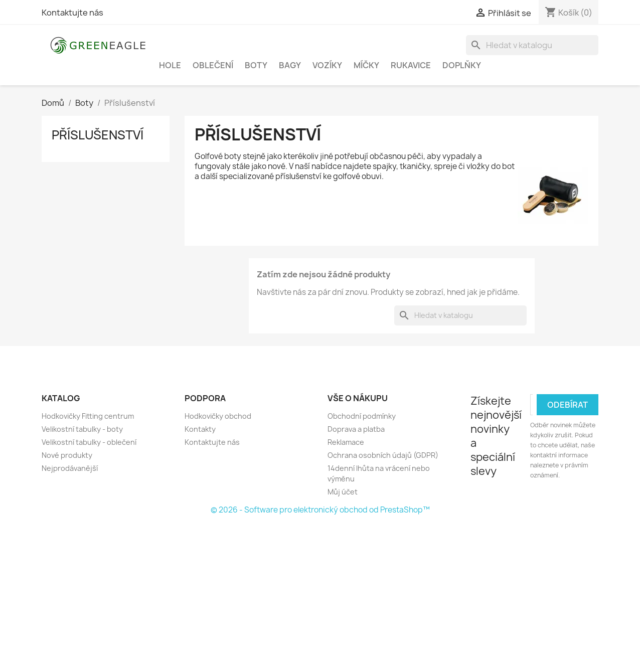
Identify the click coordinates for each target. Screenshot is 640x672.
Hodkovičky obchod (218, 416)
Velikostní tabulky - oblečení (89, 442)
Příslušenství (98, 135)
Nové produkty (67, 455)
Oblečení (213, 65)
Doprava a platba (356, 429)
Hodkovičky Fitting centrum (88, 416)
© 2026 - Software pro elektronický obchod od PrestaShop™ (320, 510)
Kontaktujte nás (72, 13)
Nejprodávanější (70, 468)
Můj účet (343, 492)
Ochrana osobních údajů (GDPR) (383, 455)
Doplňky (462, 65)
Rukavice (411, 65)
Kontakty (200, 429)
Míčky (366, 65)
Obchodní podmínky (362, 416)
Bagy (290, 65)
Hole (170, 65)
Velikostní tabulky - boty (82, 429)
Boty (256, 65)
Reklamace (346, 442)
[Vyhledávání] (532, 45)
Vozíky (327, 65)
